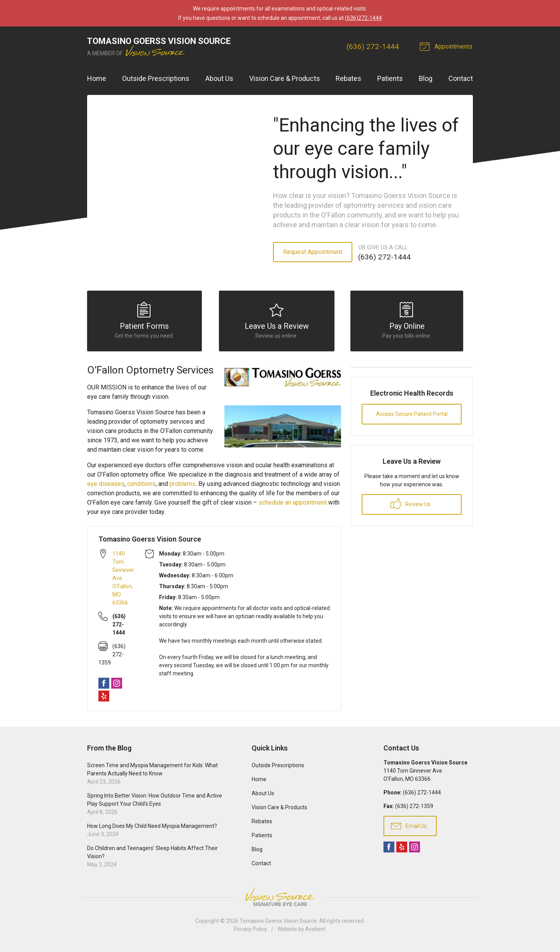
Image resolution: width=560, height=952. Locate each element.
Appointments (448, 46)
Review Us (410, 506)
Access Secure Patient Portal (412, 416)
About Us (219, 78)
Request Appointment (313, 252)
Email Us (409, 828)
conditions (141, 486)
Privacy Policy (250, 931)
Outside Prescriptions (156, 78)
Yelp (104, 698)
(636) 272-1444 (374, 46)
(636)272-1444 (363, 18)
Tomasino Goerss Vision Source (278, 923)
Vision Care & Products (285, 78)
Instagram (117, 685)
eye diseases (106, 486)
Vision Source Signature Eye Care (280, 899)
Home (97, 78)
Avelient (315, 931)
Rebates (348, 78)
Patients (390, 78)
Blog (426, 78)
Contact (461, 78)
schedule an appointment (293, 504)
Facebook (104, 685)
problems (183, 486)
